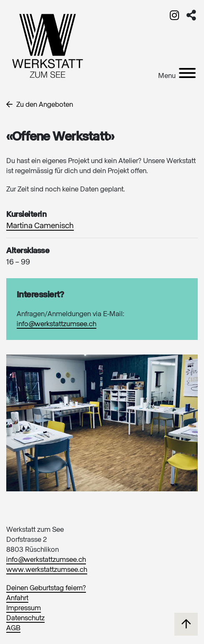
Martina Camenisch (40, 226)
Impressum (24, 608)
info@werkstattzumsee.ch (57, 324)
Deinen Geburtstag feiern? (46, 588)
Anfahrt (17, 598)
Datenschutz (25, 618)
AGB (13, 628)
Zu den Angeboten (40, 105)
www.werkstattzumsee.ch (47, 570)
